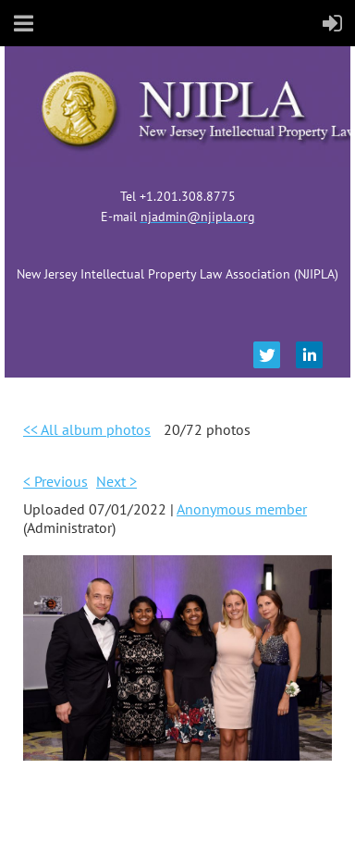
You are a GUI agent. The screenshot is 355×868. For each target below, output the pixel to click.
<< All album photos (87, 429)
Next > (116, 481)
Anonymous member (242, 509)
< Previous (55, 481)
